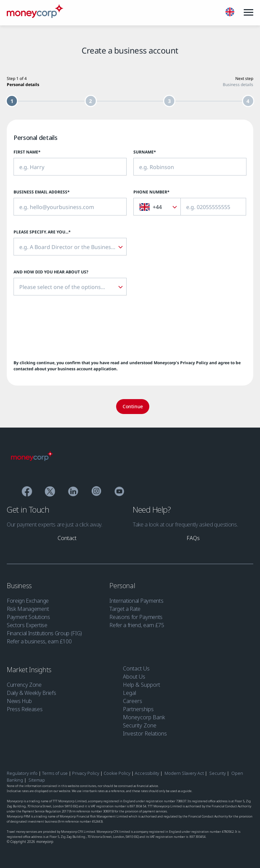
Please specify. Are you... (42, 232)
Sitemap (37, 780)
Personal (123, 586)
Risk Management (28, 609)
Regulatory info (22, 773)
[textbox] (154, 207)
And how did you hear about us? (51, 272)
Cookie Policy (117, 773)
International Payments (136, 601)
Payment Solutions (28, 617)
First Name (27, 152)
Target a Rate (125, 609)
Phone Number (151, 192)
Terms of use (55, 773)
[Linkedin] (73, 492)
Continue (133, 406)
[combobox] (157, 207)
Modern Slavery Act (184, 773)
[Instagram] (96, 492)
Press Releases (25, 709)
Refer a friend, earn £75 (137, 625)
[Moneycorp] (35, 16)
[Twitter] (50, 492)
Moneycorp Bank (144, 717)
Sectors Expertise (27, 625)
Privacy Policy (194, 363)
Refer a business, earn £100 (39, 641)
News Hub (19, 701)
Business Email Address (42, 192)
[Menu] (248, 13)
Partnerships (138, 709)
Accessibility (147, 773)
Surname (145, 152)
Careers (133, 701)
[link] (67, 538)
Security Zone (140, 725)
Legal (129, 693)
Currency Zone (24, 685)
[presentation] (65, 328)
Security (218, 773)
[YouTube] (119, 492)
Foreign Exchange (28, 601)
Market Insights (30, 670)
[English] (230, 13)
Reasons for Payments (136, 617)
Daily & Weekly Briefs (31, 693)
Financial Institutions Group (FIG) (44, 633)
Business (20, 586)
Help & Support (142, 685)
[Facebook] (27, 492)
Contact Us (136, 668)
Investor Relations (145, 733)
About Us (134, 677)
